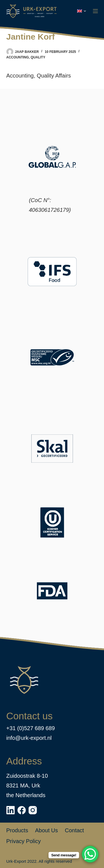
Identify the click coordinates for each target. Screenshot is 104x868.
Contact (74, 830)
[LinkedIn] (11, 810)
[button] (82, 11)
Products (17, 830)
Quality (38, 57)
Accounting (18, 57)
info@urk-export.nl (29, 738)
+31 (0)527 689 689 (31, 728)
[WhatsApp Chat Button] (90, 854)
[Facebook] (22, 810)
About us (46, 830)
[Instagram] (33, 810)
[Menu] (95, 11)
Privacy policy (24, 841)
